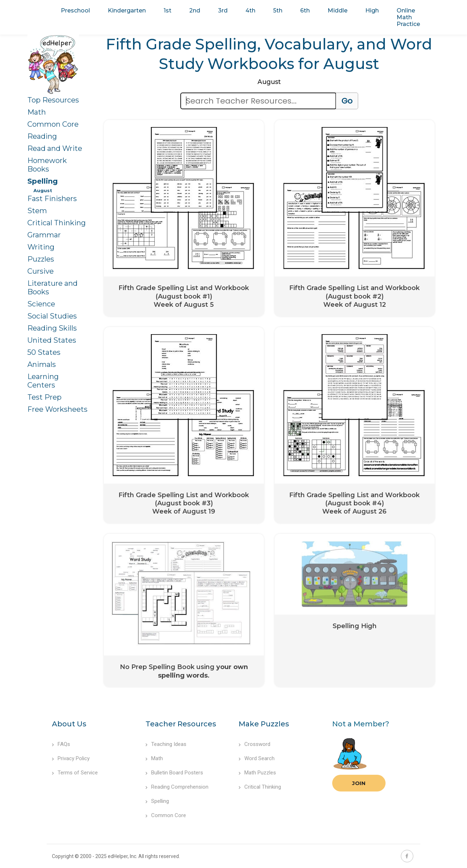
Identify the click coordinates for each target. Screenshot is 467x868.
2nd (195, 10)
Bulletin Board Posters (174, 773)
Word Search (257, 758)
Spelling (43, 181)
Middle (338, 10)
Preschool (75, 10)
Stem (37, 211)
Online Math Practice (408, 17)
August (43, 191)
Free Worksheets (57, 409)
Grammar (44, 235)
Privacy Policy (71, 758)
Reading (42, 136)
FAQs (61, 744)
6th (305, 10)
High (372, 10)
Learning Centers (43, 381)
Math (37, 112)
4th (250, 10)
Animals (42, 364)
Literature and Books (52, 288)
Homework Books (47, 165)
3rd (223, 10)
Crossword (254, 744)
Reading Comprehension (177, 787)
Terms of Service (75, 773)
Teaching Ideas (166, 744)
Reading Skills (52, 328)
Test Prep (44, 397)
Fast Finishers (52, 199)
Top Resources (53, 100)
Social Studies (52, 316)
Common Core (53, 124)
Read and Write (55, 148)
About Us (69, 724)
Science (41, 304)
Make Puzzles (264, 724)
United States (52, 340)
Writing (41, 247)
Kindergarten (127, 10)
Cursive (41, 271)
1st (168, 10)
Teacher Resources (181, 724)
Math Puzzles (257, 773)
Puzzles (41, 259)
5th (278, 10)
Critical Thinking (57, 223)
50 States (44, 352)
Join (359, 783)
